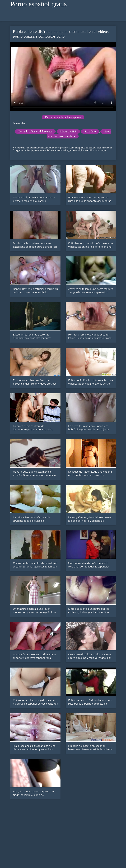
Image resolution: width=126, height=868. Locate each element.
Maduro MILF (68, 131)
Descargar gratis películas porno (63, 117)
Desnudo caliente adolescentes (35, 131)
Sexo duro (90, 131)
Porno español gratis (39, 4)
